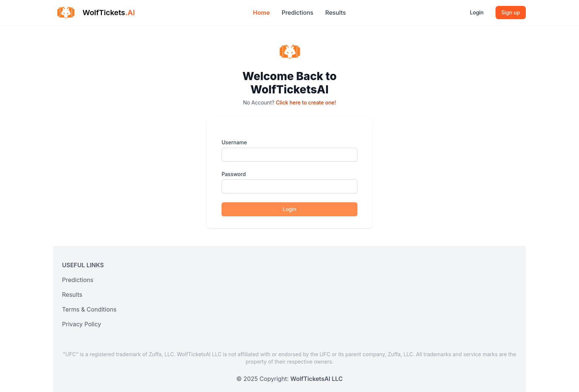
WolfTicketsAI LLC (316, 379)
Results (336, 13)
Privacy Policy (82, 324)
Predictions (298, 13)
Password (234, 174)
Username (234, 142)
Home (261, 13)
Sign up (511, 12)
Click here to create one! (306, 102)
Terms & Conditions (89, 309)
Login (477, 12)
